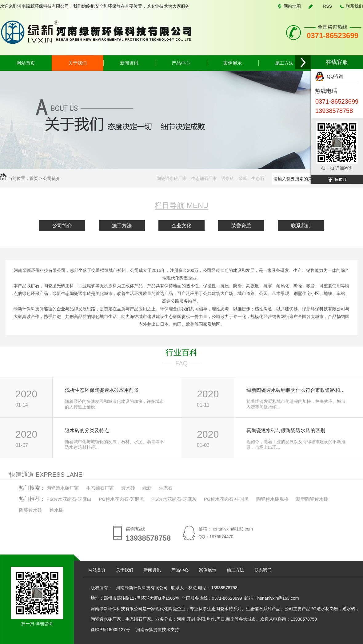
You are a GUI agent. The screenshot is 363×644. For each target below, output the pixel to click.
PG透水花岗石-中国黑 (227, 499)
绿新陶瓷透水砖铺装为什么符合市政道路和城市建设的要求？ (298, 390)
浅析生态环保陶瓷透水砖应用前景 (102, 390)
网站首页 (26, 63)
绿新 (243, 178)
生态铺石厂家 (204, 178)
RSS (327, 6)
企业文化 (181, 226)
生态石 (258, 178)
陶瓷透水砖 (31, 510)
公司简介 (52, 178)
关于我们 (78, 63)
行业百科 (181, 352)
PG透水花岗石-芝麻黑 (121, 499)
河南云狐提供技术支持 (158, 630)
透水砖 (228, 178)
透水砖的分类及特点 (87, 430)
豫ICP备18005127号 (111, 630)
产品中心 (181, 63)
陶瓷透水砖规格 (272, 499)
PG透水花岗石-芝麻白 (69, 499)
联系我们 (354, 6)
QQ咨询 (329, 76)
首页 (34, 178)
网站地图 (292, 6)
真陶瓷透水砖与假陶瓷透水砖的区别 (286, 430)
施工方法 (284, 63)
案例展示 (233, 63)
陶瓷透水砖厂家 (172, 178)
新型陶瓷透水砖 (312, 499)
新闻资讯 (129, 63)
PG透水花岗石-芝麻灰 (174, 499)
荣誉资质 (241, 226)
